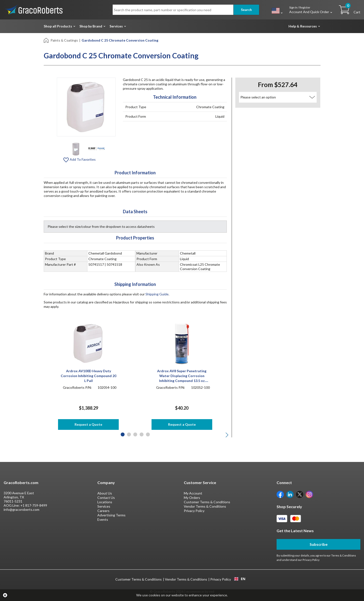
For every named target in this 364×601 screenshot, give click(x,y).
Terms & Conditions (344, 555)
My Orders (192, 498)
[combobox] (240, 579)
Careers (103, 511)
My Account (193, 493)
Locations (105, 502)
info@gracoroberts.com (21, 509)
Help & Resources (303, 26)
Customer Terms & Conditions (207, 502)
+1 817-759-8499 (34, 505)
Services (116, 26)
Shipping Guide (157, 294)
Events (103, 519)
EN (240, 579)
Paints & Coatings (64, 40)
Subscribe (319, 544)
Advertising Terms (111, 515)
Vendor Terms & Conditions (205, 506)
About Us (105, 493)
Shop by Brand (91, 26)
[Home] (47, 40)
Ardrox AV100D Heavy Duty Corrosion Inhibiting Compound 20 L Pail (89, 376)
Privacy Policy (194, 511)
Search (246, 10)
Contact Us (106, 498)
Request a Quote (88, 424)
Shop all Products (58, 26)
